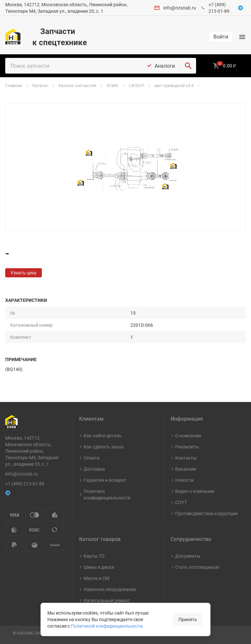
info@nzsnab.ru (180, 8)
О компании (188, 435)
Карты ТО (94, 556)
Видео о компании (195, 491)
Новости (184, 480)
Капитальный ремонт (107, 600)
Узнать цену (24, 273)
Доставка (94, 469)
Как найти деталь (103, 435)
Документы (188, 556)
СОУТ (181, 502)
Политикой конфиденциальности (107, 626)
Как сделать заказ (104, 447)
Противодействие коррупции (206, 513)
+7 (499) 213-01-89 (219, 8)
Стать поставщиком (197, 567)
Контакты (186, 458)
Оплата (92, 458)
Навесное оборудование (110, 589)
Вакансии (186, 469)
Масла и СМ (96, 578)
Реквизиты (187, 447)
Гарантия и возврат (105, 480)
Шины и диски (99, 567)
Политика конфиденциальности (107, 494)
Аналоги (165, 66)
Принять (188, 619)
